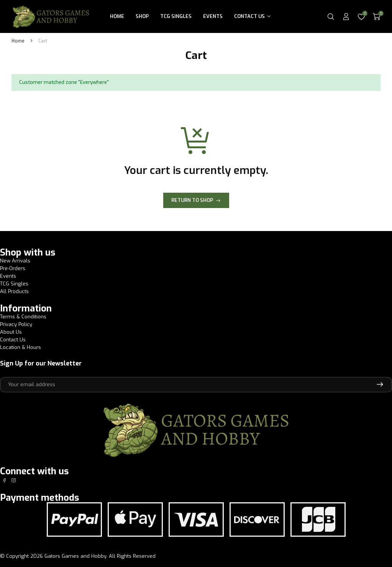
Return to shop (192, 200)
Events (213, 16)
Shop (142, 16)
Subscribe (380, 385)
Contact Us (249, 16)
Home (117, 16)
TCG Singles (176, 16)
